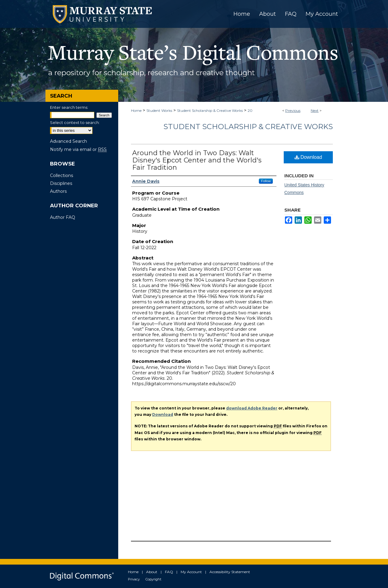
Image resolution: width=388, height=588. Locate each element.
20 (250, 110)
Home (136, 110)
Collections (62, 175)
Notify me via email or (78, 149)
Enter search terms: (69, 107)
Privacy (134, 579)
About (152, 572)
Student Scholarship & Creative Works (210, 110)
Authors (58, 191)
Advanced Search (69, 141)
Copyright (153, 579)
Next (315, 110)
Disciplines (61, 183)
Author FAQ (63, 217)
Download (308, 157)
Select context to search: (75, 122)
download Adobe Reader (252, 408)
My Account (191, 572)
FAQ (169, 572)
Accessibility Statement (230, 572)
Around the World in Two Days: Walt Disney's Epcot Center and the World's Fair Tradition (197, 160)
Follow (266, 181)
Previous (293, 110)
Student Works (159, 110)
